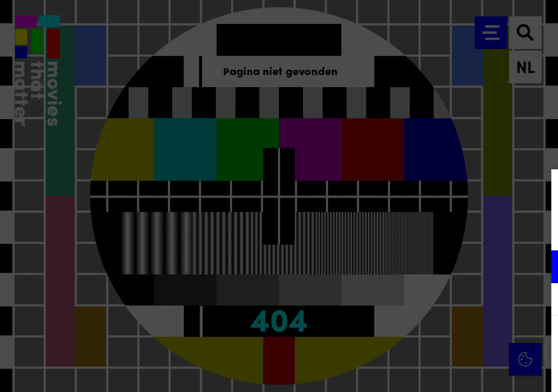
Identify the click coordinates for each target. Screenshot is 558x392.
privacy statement (422, 231)
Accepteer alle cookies (466, 340)
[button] (454, 267)
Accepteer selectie (465, 372)
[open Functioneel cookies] (541, 268)
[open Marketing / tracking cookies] (541, 301)
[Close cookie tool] (541, 189)
